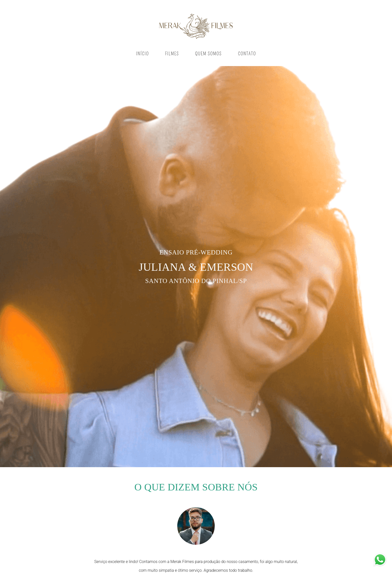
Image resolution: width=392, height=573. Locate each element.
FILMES (172, 54)
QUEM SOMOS (208, 54)
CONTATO (247, 54)
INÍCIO (142, 54)
